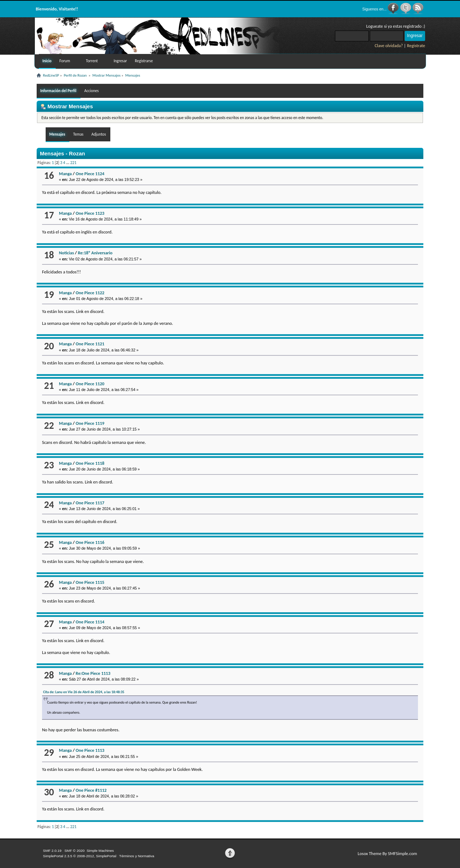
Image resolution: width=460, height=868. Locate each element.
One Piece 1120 (90, 384)
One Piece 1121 (90, 344)
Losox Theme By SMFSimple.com (387, 853)
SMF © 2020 (74, 851)
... (68, 163)
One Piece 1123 (90, 213)
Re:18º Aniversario (95, 253)
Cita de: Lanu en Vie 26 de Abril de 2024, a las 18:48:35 (84, 692)
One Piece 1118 (90, 463)
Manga (65, 174)
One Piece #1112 (91, 790)
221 (73, 163)
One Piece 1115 (90, 582)
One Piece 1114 (90, 622)
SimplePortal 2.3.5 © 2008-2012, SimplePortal (80, 856)
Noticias (66, 253)
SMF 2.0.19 (52, 851)
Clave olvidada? (389, 46)
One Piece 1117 (90, 503)
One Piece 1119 (90, 423)
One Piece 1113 (90, 750)
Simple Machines (100, 851)
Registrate (416, 46)
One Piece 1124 (90, 174)
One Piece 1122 (90, 293)
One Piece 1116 (90, 542)
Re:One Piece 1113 (93, 673)
